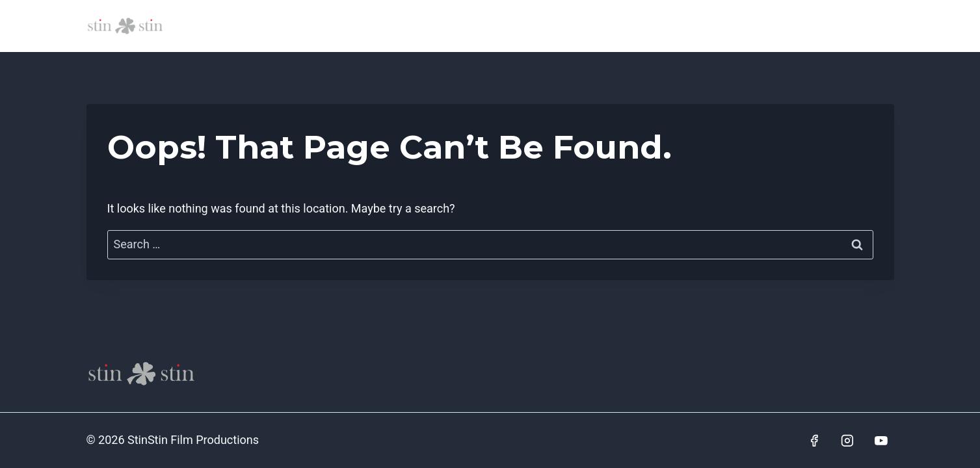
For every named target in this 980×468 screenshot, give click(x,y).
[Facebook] (814, 441)
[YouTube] (881, 441)
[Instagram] (847, 441)
